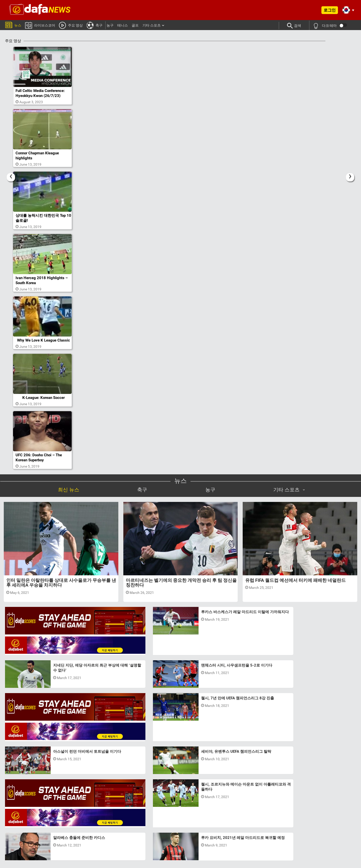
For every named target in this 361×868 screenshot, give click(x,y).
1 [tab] (175, 804)
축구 (95, 25)
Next (308, 785)
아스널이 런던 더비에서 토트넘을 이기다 (197, 680)
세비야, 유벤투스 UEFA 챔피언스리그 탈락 (199, 712)
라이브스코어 (40, 25)
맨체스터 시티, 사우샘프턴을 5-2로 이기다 (79, 712)
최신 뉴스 (69, 475)
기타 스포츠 (152, 25)
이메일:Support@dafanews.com (226, 841)
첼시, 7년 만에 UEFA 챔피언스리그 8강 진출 (200, 647)
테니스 (123, 25)
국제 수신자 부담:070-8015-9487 (266, 841)
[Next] (350, 173)
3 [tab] (186, 804)
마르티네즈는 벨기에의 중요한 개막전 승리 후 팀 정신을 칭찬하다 (181, 568)
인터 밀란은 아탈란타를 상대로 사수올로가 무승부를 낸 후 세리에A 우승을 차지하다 (61, 568)
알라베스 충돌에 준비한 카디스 (309, 680)
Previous (53, 785)
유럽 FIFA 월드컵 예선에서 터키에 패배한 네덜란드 (295, 565)
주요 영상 (71, 25)
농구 (110, 25)
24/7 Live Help (219, 851)
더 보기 (181, 748)
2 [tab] (180, 804)
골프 (135, 25)
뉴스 (13, 25)
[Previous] (11, 173)
